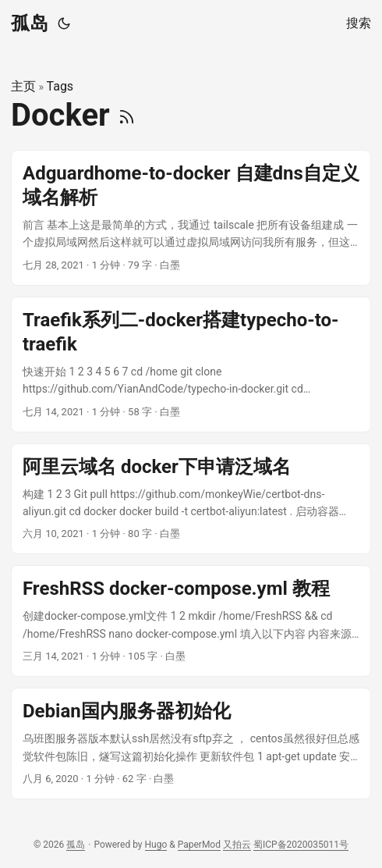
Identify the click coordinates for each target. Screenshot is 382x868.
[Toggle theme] (64, 23)
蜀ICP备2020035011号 (301, 845)
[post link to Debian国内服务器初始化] (191, 743)
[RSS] (127, 115)
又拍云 (237, 845)
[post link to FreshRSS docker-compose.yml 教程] (191, 621)
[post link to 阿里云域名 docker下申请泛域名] (191, 499)
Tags (60, 86)
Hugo (156, 845)
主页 (23, 86)
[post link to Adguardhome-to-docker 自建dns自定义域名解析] (191, 218)
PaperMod (199, 845)
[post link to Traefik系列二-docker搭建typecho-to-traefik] (191, 365)
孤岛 (30, 23)
